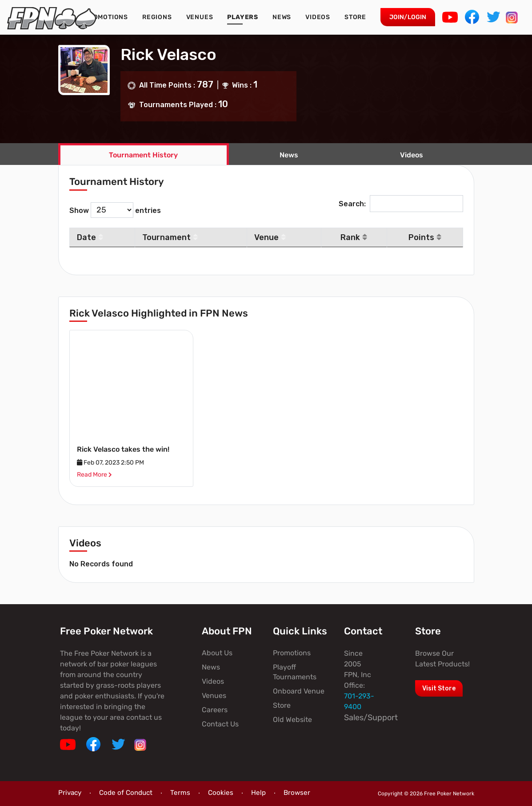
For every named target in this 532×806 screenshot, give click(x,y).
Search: (401, 204)
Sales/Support (371, 718)
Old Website (292, 720)
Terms (180, 793)
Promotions (106, 17)
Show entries (115, 210)
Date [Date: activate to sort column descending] (90, 237)
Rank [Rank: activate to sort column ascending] (354, 237)
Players (243, 17)
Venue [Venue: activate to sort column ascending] (270, 237)
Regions (157, 17)
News (282, 17)
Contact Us (220, 724)
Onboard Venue (299, 691)
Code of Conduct (126, 793)
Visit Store (439, 688)
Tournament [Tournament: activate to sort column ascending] (170, 237)
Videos (318, 17)
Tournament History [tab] (143, 155)
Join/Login (408, 17)
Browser (297, 793)
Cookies (221, 793)
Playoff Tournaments (295, 672)
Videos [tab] (412, 155)
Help (258, 793)
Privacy (70, 793)
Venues (200, 17)
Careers (215, 710)
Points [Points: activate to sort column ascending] (425, 237)
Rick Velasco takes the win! (123, 449)
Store (355, 17)
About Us (217, 653)
